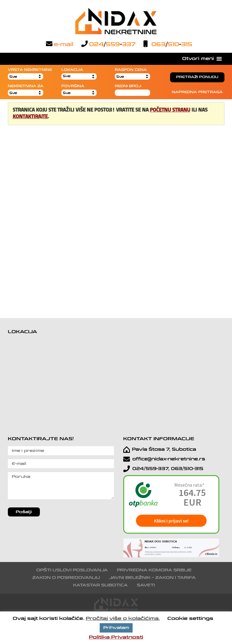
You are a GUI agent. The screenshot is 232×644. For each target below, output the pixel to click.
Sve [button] (67, 76)
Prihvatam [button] (116, 628)
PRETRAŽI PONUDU (197, 77)
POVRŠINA (73, 86)
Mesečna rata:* (189, 485)
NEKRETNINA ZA (26, 86)
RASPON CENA (131, 70)
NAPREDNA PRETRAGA (197, 92)
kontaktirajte (30, 117)
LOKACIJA (72, 70)
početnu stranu (170, 110)
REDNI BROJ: (128, 86)
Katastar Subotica (100, 585)
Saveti (146, 585)
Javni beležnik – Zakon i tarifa (152, 578)
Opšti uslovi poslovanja (72, 570)
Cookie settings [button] (190, 618)
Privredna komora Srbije (154, 570)
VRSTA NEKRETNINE (30, 70)
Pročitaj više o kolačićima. (123, 618)
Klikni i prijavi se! (171, 521)
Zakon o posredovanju (66, 578)
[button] (198, 59)
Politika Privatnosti (116, 637)
